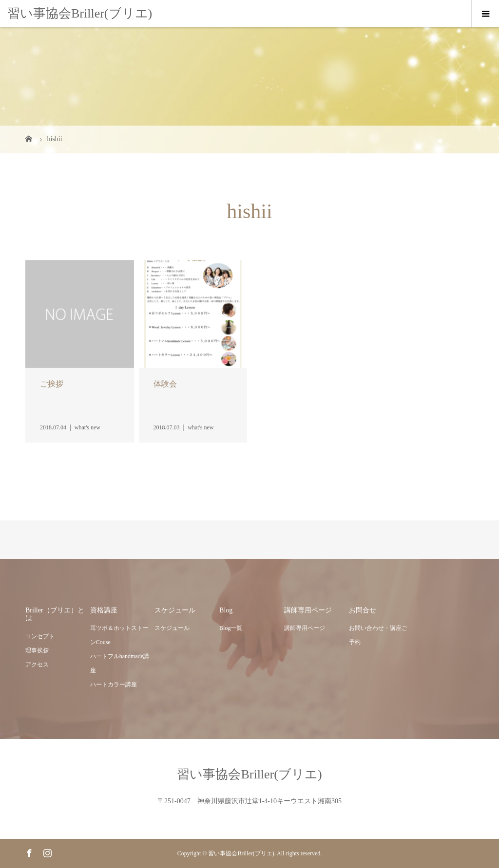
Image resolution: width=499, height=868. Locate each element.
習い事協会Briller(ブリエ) (80, 13)
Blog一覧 (231, 628)
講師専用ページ (305, 628)
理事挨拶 (37, 650)
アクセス (37, 665)
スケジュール (172, 628)
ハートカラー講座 (114, 684)
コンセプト (40, 636)
